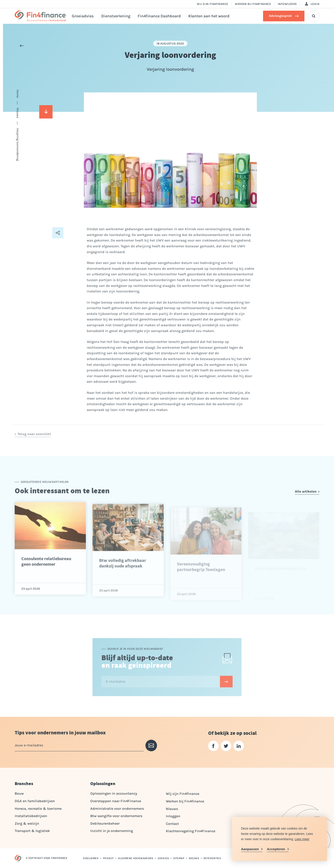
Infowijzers (287, 4)
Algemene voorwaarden (136, 858)
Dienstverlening (116, 16)
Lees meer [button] (302, 839)
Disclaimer (91, 858)
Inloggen (173, 816)
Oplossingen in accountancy (114, 793)
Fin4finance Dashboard (159, 16)
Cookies (163, 858)
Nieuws (172, 809)
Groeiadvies (83, 16)
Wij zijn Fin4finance (212, 4)
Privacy (108, 858)
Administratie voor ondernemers (117, 809)
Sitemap (179, 858)
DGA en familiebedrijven (35, 801)
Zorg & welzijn (27, 823)
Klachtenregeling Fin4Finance (191, 831)
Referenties (212, 858)
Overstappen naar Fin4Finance (116, 801)
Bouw (19, 793)
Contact (172, 824)
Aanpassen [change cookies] (250, 849)
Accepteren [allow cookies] (276, 849)
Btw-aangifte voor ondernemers (116, 816)
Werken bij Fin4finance (253, 4)
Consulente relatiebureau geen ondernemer (46, 576)
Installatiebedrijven (31, 816)
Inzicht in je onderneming (112, 831)
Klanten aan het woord (209, 16)
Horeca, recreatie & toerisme (38, 809)
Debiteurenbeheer (105, 823)
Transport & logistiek (32, 831)
